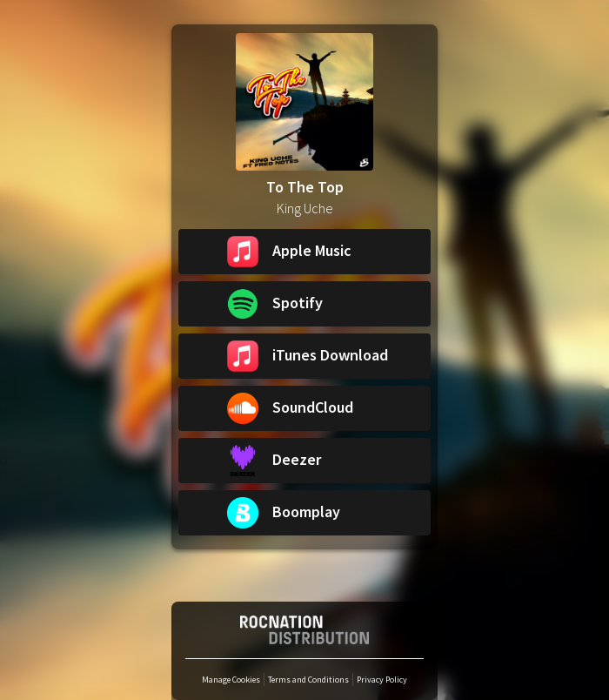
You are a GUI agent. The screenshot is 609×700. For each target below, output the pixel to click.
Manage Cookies (231, 680)
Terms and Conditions (308, 680)
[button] (304, 252)
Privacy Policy (382, 680)
